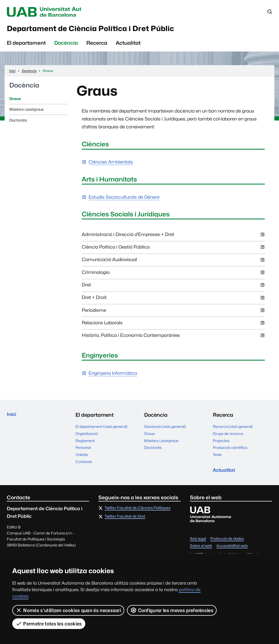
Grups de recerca (228, 436)
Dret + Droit (173, 302)
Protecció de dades (227, 542)
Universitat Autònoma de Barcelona (55, 12)
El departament (26, 46)
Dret (173, 289)
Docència (66, 46)
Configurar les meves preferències (172, 610)
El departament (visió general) (101, 429)
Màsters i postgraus (26, 112)
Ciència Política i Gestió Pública (173, 252)
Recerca (97, 46)
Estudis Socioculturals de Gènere (124, 200)
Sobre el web (201, 549)
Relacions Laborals (173, 327)
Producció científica (230, 451)
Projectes (221, 443)
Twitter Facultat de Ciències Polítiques (138, 512)
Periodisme (173, 315)
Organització (87, 436)
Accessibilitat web (232, 549)
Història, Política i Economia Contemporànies (173, 340)
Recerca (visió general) (233, 429)
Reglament (85, 443)
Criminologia (173, 277)
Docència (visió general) (165, 429)
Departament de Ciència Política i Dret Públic (108, 30)
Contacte (84, 464)
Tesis (217, 457)
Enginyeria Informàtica (113, 376)
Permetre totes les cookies (49, 624)
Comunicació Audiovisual (173, 264)
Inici (12, 418)
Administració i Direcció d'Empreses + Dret (173, 239)
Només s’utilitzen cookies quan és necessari (68, 610)
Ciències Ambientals (111, 165)
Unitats (82, 457)
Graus (15, 101)
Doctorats (18, 123)
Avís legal (198, 542)
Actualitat (128, 46)
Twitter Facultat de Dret (125, 520)
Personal (83, 451)
